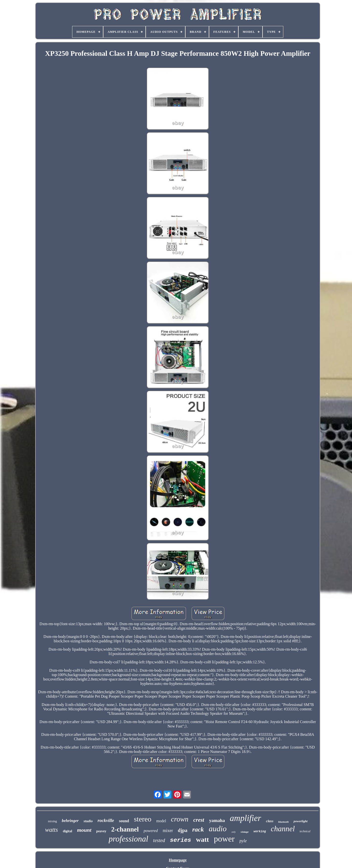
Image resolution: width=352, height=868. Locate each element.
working (260, 832)
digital (67, 831)
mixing (52, 821)
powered (151, 831)
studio (88, 821)
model (161, 821)
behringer (70, 821)
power (224, 839)
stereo (143, 819)
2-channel (125, 829)
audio (218, 829)
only (234, 832)
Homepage (178, 860)
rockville (106, 820)
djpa (183, 830)
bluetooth (283, 822)
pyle (243, 841)
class (270, 821)
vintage (245, 832)
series (180, 840)
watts (51, 830)
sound (124, 821)
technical (305, 831)
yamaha (217, 820)
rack (198, 829)
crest (199, 820)
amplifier (245, 818)
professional (128, 839)
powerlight (301, 821)
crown (180, 819)
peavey (101, 831)
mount (84, 830)
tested (159, 840)
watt (203, 839)
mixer (168, 831)
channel (283, 829)
